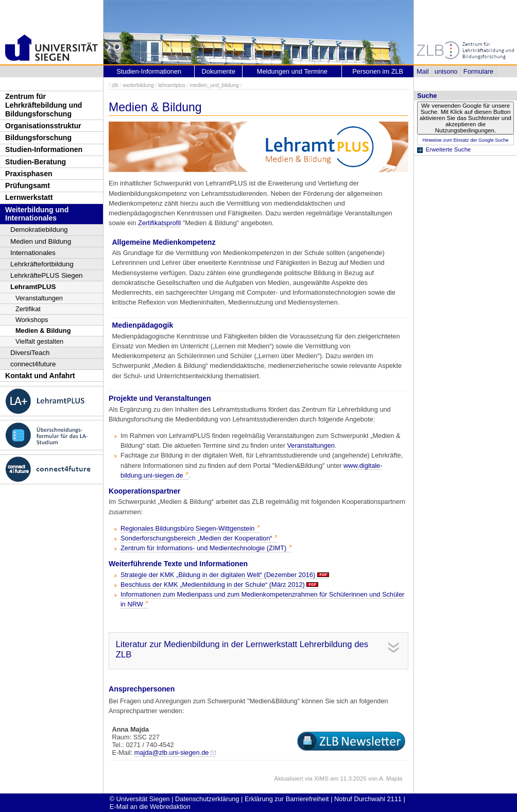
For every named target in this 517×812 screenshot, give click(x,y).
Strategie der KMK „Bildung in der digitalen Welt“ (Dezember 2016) (218, 575)
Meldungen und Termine (292, 71)
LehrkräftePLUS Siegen (47, 275)
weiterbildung (138, 85)
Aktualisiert (288, 779)
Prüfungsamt (28, 185)
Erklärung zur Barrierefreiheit (287, 799)
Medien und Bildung (41, 241)
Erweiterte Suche (449, 149)
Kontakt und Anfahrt (40, 376)
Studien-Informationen (44, 149)
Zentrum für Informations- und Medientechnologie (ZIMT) (203, 548)
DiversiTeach (30, 353)
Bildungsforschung (38, 138)
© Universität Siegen (140, 799)
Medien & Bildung (43, 331)
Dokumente (219, 71)
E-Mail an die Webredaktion (150, 807)
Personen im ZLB (378, 71)
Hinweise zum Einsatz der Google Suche (465, 140)
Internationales (33, 253)
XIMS (321, 779)
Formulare (478, 71)
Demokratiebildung (39, 230)
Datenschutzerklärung (207, 799)
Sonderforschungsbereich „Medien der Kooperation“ (196, 538)
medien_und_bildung (214, 85)
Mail (423, 71)
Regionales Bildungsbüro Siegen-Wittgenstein (187, 528)
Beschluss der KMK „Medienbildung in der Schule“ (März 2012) (213, 585)
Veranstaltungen (39, 298)
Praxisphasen (29, 174)
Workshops (32, 320)
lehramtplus (172, 85)
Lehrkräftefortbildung (42, 264)
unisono (446, 71)
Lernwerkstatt (29, 197)
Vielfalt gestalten (39, 341)
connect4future (33, 364)
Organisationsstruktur (43, 126)
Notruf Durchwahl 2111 (368, 799)
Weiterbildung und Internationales (37, 214)
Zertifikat (28, 309)
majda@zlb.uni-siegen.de (172, 752)
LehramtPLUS (33, 287)
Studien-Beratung (36, 162)
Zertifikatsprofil (159, 223)
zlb (115, 85)
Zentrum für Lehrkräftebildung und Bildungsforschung (44, 105)
